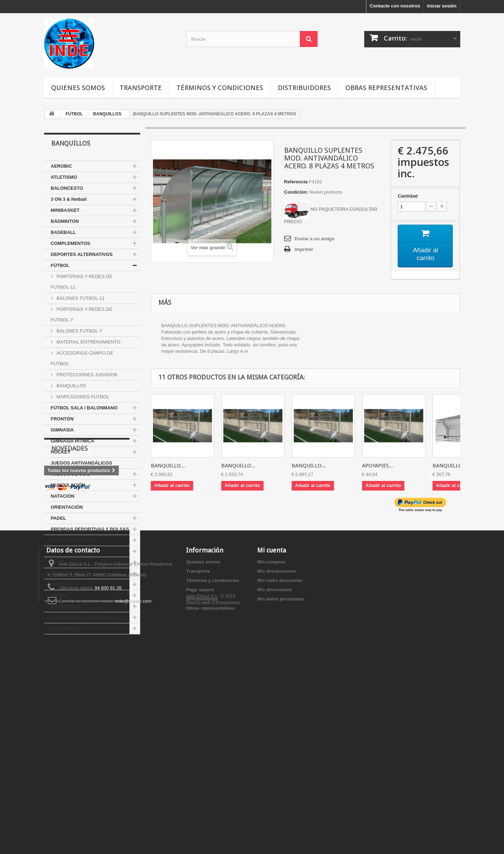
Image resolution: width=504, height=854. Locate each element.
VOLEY (59, 595)
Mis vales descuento (280, 768)
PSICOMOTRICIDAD (73, 540)
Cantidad (408, 196)
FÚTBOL (60, 265)
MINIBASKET (65, 210)
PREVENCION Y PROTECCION (84, 617)
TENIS (58, 562)
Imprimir (304, 249)
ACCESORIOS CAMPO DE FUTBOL (82, 358)
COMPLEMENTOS (71, 243)
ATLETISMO (64, 177)
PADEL (59, 518)
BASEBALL (63, 232)
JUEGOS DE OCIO (71, 474)
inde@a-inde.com (133, 789)
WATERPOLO (66, 606)
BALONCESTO (67, 188)
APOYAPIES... (378, 466)
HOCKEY (61, 452)
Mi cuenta (272, 738)
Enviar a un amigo (315, 239)
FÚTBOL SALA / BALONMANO (84, 408)
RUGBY (59, 551)
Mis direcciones (275, 778)
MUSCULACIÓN (68, 485)
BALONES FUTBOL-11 (80, 298)
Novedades (69, 656)
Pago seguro (200, 778)
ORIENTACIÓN (67, 507)
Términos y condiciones (220, 88)
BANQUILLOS (71, 386)
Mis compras (271, 750)
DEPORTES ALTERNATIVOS (82, 254)
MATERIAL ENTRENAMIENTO (88, 342)
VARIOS (60, 584)
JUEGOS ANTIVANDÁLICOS (82, 463)
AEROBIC (62, 166)
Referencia (296, 182)
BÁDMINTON (65, 221)
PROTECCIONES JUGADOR (87, 375)
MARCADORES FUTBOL (83, 397)
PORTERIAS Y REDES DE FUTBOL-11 (82, 282)
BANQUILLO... (168, 466)
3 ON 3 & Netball (69, 199)
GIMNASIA (62, 430)
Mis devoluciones (276, 759)
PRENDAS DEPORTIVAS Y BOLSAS (90, 529)
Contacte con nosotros (395, 6)
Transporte (141, 88)
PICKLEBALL (65, 628)
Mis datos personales (281, 787)
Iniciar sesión (442, 6)
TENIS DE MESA (69, 573)
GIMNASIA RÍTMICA (73, 441)
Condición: (296, 192)
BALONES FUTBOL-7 (79, 331)
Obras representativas (386, 88)
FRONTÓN (62, 419)
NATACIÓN (63, 496)
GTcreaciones (226, 815)
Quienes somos (78, 88)
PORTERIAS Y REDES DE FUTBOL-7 (82, 315)
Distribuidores (304, 88)
